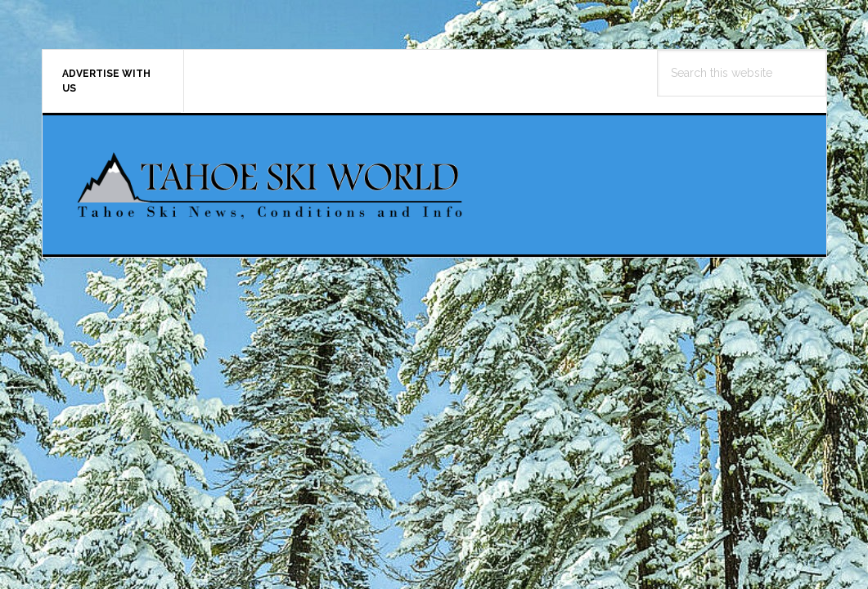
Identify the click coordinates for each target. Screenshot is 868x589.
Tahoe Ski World (272, 185)
